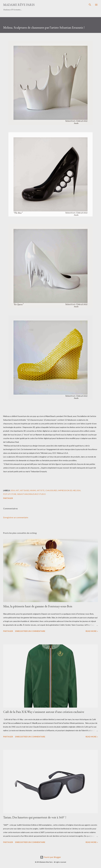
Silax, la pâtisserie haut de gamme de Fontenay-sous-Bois (38, 606)
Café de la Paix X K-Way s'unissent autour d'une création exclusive (44, 712)
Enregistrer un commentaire (16, 517)
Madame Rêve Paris (19, 5)
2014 (13, 490)
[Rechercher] (90, 5)
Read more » (92, 631)
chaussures (51, 490)
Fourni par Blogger (50, 857)
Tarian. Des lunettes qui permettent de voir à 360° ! (35, 817)
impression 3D (65, 490)
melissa (77, 490)
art (17, 490)
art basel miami (28, 490)
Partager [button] (8, 498)
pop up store (10, 494)
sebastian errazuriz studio (31, 494)
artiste (41, 490)
